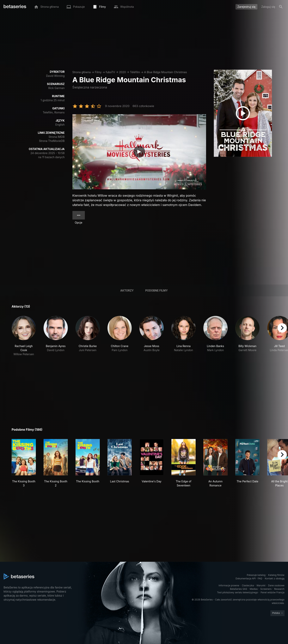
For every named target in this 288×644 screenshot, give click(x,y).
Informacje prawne (229, 585)
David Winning (55, 76)
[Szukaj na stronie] (281, 7)
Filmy (98, 72)
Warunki (261, 585)
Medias (254, 589)
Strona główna (82, 72)
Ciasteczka (248, 585)
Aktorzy (127, 290)
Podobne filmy (156, 290)
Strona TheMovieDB (52, 141)
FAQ (260, 578)
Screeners (266, 589)
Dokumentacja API (246, 578)
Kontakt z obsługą (275, 578)
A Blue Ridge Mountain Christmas (165, 72)
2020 (123, 72)
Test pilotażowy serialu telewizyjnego (238, 592)
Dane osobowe (276, 585)
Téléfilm (135, 72)
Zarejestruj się (246, 7)
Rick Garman (56, 88)
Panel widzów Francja (272, 592)
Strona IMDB (57, 137)
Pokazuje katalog (256, 575)
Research (279, 589)
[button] (24, 336)
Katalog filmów (276, 575)
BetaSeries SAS (239, 589)
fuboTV (110, 72)
